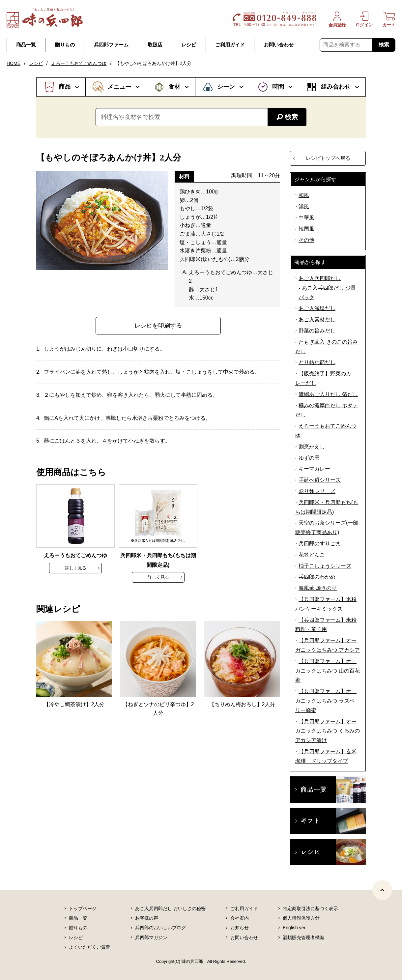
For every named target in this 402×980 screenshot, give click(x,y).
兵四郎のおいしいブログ (160, 928)
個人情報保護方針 (301, 918)
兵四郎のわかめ (317, 577)
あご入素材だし (317, 319)
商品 (65, 87)
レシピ (189, 45)
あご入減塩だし (317, 308)
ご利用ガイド (230, 45)
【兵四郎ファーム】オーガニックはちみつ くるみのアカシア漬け (328, 731)
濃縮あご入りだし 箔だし (328, 394)
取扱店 (155, 45)
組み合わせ (336, 87)
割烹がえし (312, 447)
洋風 (304, 206)
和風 (304, 195)
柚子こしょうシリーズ (325, 566)
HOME (14, 63)
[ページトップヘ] (382, 890)
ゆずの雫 (309, 458)
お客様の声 (147, 918)
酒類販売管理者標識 (303, 937)
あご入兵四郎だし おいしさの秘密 (170, 908)
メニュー (119, 87)
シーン (226, 87)
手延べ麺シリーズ (320, 480)
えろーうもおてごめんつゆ (79, 63)
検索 (384, 45)
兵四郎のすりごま (320, 544)
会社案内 (240, 918)
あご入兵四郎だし (320, 278)
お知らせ (240, 928)
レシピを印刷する (158, 326)
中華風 (306, 218)
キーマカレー (314, 469)
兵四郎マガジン (151, 937)
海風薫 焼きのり (318, 588)
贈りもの (65, 45)
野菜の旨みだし (317, 331)
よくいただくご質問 (90, 947)
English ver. (295, 928)
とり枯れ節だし (317, 362)
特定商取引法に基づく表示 (310, 908)
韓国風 (306, 229)
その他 (306, 240)
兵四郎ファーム (111, 45)
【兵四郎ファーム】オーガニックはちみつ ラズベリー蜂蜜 (326, 701)
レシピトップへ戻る (328, 158)
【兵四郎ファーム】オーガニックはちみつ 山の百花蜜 (328, 671)
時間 (278, 87)
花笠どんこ (312, 555)
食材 (174, 87)
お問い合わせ (279, 45)
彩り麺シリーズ (317, 491)
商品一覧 (26, 45)
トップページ (83, 908)
